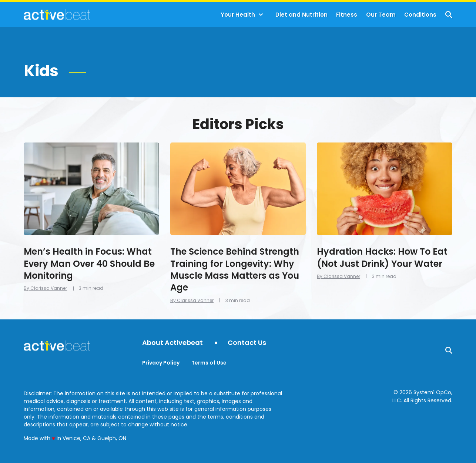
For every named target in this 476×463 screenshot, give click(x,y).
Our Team (381, 15)
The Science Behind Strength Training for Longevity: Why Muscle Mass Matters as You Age (235, 269)
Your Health (238, 15)
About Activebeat (172, 343)
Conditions (420, 15)
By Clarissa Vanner (45, 288)
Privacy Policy (161, 363)
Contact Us (247, 343)
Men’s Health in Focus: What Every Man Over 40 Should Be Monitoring (89, 264)
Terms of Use (209, 363)
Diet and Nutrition (301, 15)
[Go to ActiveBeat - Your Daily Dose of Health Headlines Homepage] (57, 14)
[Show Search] (449, 15)
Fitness (347, 15)
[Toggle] (261, 15)
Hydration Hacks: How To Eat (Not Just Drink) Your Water (382, 257)
